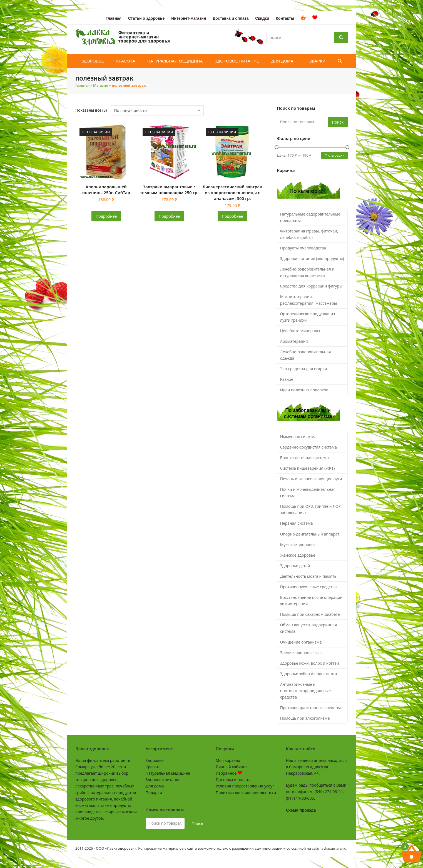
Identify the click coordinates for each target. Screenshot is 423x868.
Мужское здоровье (298, 545)
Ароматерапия (294, 341)
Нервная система (297, 523)
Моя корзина (228, 760)
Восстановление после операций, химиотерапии (312, 601)
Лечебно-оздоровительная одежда (306, 355)
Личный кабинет (231, 767)
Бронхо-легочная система (304, 458)
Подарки (154, 793)
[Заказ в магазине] (157, 111)
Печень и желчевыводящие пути (311, 479)
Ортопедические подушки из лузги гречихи (308, 317)
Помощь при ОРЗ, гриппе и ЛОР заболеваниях (310, 509)
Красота (153, 767)
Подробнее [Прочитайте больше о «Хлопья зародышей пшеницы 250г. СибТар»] (106, 216)
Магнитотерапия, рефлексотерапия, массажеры (309, 300)
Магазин (101, 85)
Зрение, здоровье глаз (301, 653)
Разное (287, 379)
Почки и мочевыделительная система (308, 492)
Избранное (229, 773)
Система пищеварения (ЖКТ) (308, 468)
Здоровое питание (163, 780)
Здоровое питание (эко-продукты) (312, 258)
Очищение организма (301, 642)
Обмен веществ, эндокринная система (308, 628)
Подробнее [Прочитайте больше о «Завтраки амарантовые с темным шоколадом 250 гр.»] (169, 216)
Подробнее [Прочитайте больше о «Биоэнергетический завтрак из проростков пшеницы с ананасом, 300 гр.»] (232, 216)
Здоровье (155, 760)
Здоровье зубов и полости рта (309, 674)
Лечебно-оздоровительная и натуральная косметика (307, 272)
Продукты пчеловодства (303, 248)
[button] (340, 61)
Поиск (338, 122)
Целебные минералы (300, 331)
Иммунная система (298, 436)
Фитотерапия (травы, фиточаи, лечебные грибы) (309, 234)
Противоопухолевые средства (308, 587)
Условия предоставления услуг (245, 786)
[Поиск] (341, 37)
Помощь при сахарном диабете (310, 614)
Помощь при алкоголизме (305, 718)
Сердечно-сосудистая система (308, 447)
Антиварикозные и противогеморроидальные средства (305, 691)
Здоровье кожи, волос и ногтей (310, 663)
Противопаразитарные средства (311, 708)
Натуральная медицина (168, 773)
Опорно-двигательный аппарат (310, 534)
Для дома (155, 786)
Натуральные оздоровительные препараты (310, 217)
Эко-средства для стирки (304, 369)
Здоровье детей (295, 566)
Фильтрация (334, 155)
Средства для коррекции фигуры (311, 286)
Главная (82, 85)
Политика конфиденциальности (246, 793)
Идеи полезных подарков (304, 390)
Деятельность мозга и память (308, 576)
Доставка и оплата (233, 780)
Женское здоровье (298, 555)
